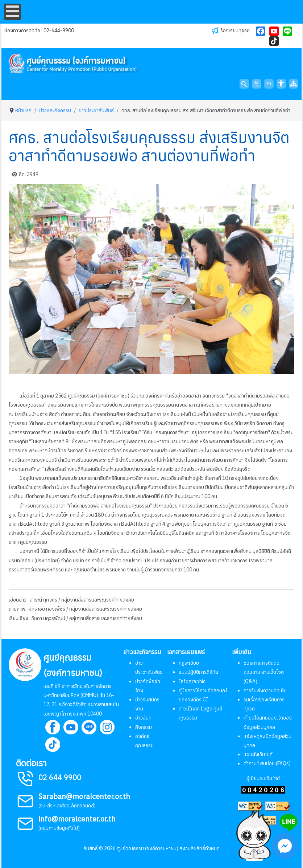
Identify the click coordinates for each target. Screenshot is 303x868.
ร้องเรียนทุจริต (235, 30)
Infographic (192, 681)
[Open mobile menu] (13, 12)
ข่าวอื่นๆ (143, 718)
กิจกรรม (144, 727)
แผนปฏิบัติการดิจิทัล (198, 672)
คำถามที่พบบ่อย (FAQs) (267, 763)
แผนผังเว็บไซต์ (258, 754)
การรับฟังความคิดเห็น (265, 690)
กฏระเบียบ (189, 663)
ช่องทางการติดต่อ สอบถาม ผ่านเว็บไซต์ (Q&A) (264, 672)
